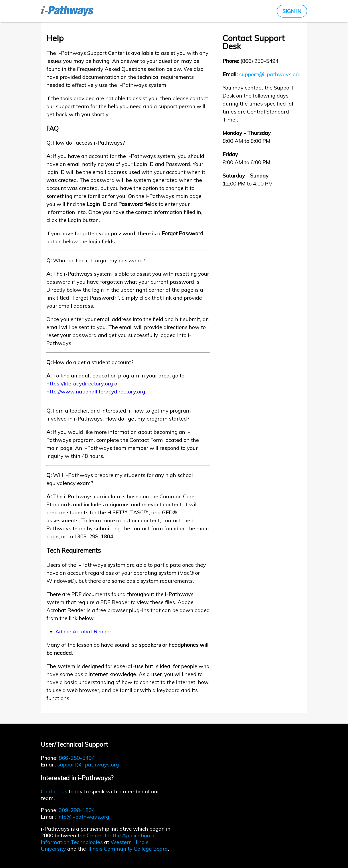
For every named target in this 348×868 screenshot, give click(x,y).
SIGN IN (292, 11)
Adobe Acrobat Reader (83, 631)
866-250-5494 (77, 758)
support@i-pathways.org (270, 74)
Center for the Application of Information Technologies (99, 839)
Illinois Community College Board (128, 849)
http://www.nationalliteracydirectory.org (96, 391)
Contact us (54, 791)
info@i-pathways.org (83, 817)
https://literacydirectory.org (80, 383)
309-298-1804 (77, 810)
